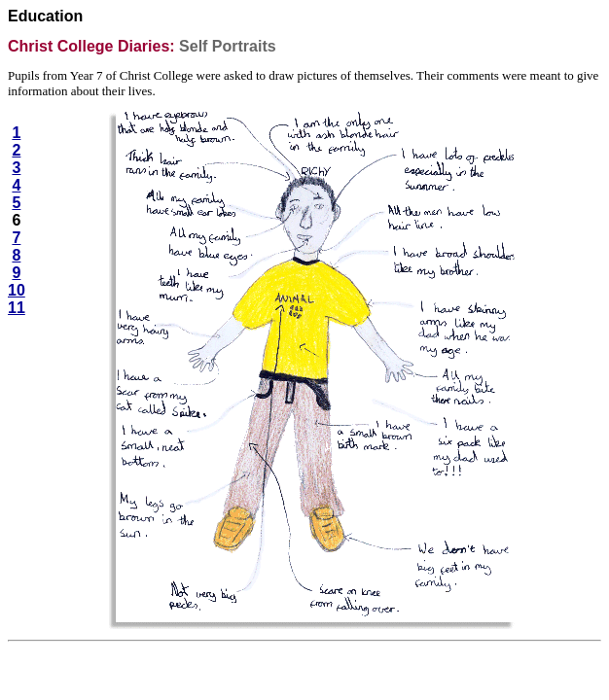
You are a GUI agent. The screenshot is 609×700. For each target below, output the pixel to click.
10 (17, 290)
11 (17, 308)
